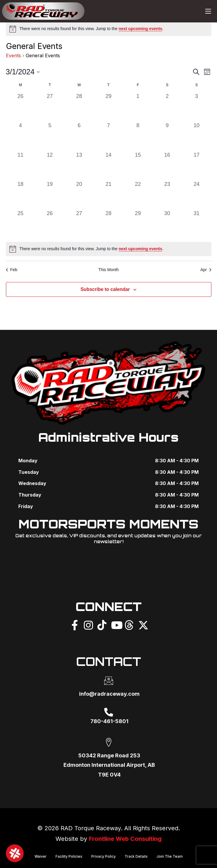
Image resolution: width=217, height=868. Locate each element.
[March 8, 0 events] (138, 136)
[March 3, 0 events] (196, 107)
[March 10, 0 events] (196, 136)
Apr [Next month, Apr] (206, 270)
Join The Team (170, 856)
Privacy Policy (103, 856)
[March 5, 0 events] (50, 136)
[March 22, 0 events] (138, 195)
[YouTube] (115, 624)
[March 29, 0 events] (138, 224)
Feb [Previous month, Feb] (12, 270)
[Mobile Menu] (208, 11)
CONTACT (108, 661)
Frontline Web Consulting (125, 839)
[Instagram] (88, 624)
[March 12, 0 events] (50, 166)
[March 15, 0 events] (138, 166)
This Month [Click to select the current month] (108, 270)
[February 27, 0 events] (50, 107)
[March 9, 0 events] (167, 136)
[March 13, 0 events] (79, 166)
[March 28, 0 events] (108, 224)
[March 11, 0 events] (21, 166)
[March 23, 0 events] (167, 195)
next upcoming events (141, 29)
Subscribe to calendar (105, 289)
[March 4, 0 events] (21, 136)
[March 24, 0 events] (196, 195)
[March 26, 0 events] (50, 224)
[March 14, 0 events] (108, 166)
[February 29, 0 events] (108, 107)
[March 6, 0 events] (79, 136)
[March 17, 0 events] (196, 166)
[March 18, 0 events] (21, 195)
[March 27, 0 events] (79, 224)
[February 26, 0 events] (21, 107)
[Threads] (129, 624)
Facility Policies (69, 856)
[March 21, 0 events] (108, 195)
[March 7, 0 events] (108, 136)
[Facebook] (75, 624)
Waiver (41, 856)
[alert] (109, 29)
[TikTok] (102, 624)
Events (13, 55)
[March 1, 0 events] (138, 107)
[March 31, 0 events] (196, 224)
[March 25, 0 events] (21, 224)
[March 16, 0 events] (167, 166)
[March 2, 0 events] (167, 107)
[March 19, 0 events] (50, 195)
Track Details (136, 856)
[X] (143, 624)
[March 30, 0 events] (167, 224)
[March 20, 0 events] (79, 195)
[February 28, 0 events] (79, 107)
